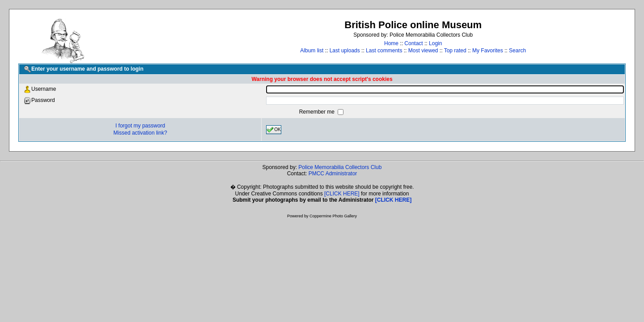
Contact (413, 43)
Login (435, 43)
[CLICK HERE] (342, 194)
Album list (312, 51)
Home (391, 43)
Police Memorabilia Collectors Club (340, 167)
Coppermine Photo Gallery (333, 216)
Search (517, 51)
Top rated (455, 51)
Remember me (318, 112)
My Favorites (488, 51)
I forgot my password (140, 126)
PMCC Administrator (333, 174)
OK (274, 130)
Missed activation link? (140, 133)
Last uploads (345, 51)
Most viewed (423, 51)
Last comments (384, 51)
